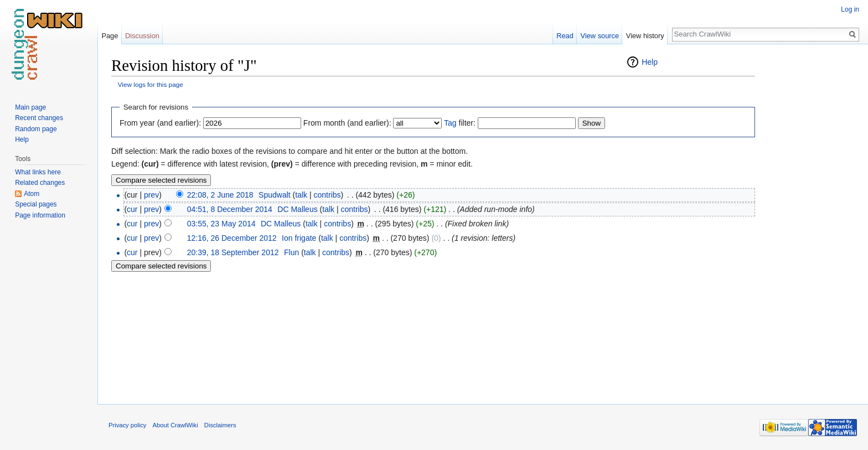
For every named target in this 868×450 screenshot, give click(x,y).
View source (600, 36)
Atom (32, 194)
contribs (327, 195)
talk (301, 195)
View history (645, 36)
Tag (450, 123)
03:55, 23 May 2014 (221, 224)
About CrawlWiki (175, 425)
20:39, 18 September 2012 (233, 252)
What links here (38, 172)
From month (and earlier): (347, 123)
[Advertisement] (810, 221)
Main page (30, 107)
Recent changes (39, 118)
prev (151, 195)
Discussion (142, 36)
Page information (40, 215)
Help (650, 62)
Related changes (40, 183)
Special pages (36, 204)
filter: (460, 123)
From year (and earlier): (160, 123)
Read (565, 36)
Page (110, 36)
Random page (36, 129)
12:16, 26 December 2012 (232, 238)
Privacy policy (127, 425)
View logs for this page (151, 84)
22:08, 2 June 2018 (220, 195)
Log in (850, 9)
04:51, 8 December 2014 (230, 209)
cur (132, 209)
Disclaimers (220, 425)
